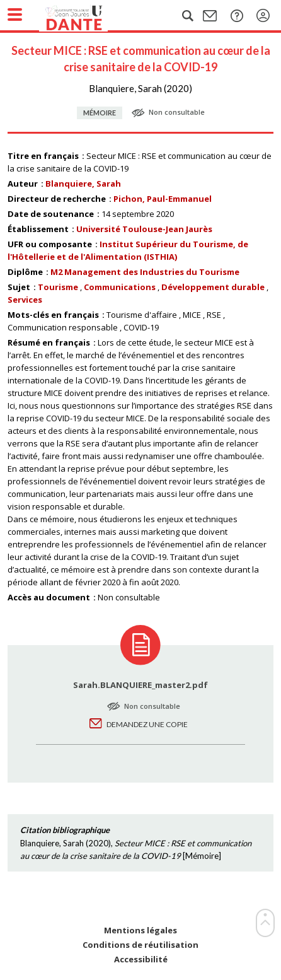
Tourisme (58, 287)
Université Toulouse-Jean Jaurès (144, 229)
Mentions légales (140, 930)
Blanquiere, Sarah (83, 184)
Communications (120, 287)
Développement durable (213, 287)
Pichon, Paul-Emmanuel (163, 199)
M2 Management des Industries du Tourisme (145, 272)
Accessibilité (141, 960)
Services (25, 300)
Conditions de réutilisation (140, 945)
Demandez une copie (147, 724)
